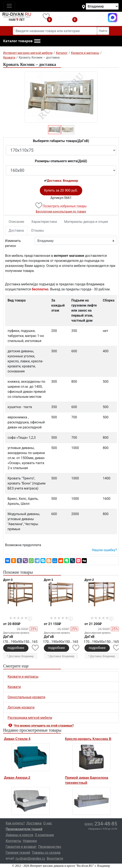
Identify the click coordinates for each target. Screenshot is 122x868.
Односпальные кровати (26, 697)
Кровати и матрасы (23, 677)
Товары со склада (46, 853)
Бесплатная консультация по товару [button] (61, 211)
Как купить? (15, 823)
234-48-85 (101, 824)
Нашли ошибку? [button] (104, 550)
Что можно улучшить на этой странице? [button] (44, 726)
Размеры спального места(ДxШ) (61, 161)
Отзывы (37, 230)
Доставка (16, 230)
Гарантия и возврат (21, 847)
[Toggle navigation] (9, 6)
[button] (22, 41)
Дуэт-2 (89, 580)
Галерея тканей (18, 853)
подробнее (16, 648)
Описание (16, 222)
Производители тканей (24, 829)
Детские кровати (21, 707)
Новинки (30, 841)
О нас (48, 823)
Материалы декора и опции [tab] (86, 222)
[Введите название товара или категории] (55, 31)
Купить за (61, 190)
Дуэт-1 (49, 580)
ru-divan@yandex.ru (30, 858)
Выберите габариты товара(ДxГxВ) (61, 141)
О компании (44, 835)
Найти (103, 31)
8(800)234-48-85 (94, 18)
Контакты (13, 841)
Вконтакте (55, 858)
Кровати (14, 687)
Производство (50, 847)
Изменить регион (13, 243)
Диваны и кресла (19, 835)
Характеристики (44, 222)
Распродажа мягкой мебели (30, 718)
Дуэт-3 (8, 580)
